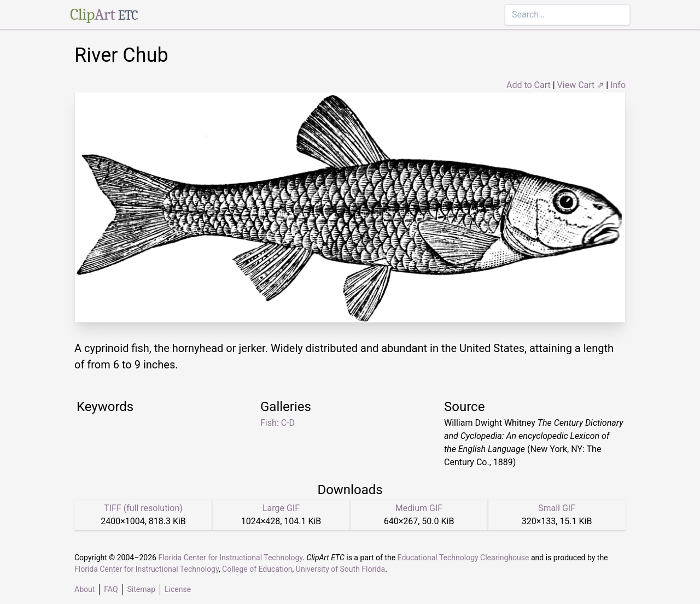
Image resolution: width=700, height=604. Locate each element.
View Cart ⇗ (581, 85)
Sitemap (141, 589)
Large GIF (281, 508)
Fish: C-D (278, 423)
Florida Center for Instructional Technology (230, 558)
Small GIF (557, 508)
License (178, 589)
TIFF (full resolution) (143, 508)
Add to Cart (529, 85)
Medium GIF (419, 508)
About (84, 589)
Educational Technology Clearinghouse (463, 558)
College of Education (257, 569)
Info (618, 85)
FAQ (111, 589)
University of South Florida (340, 569)
